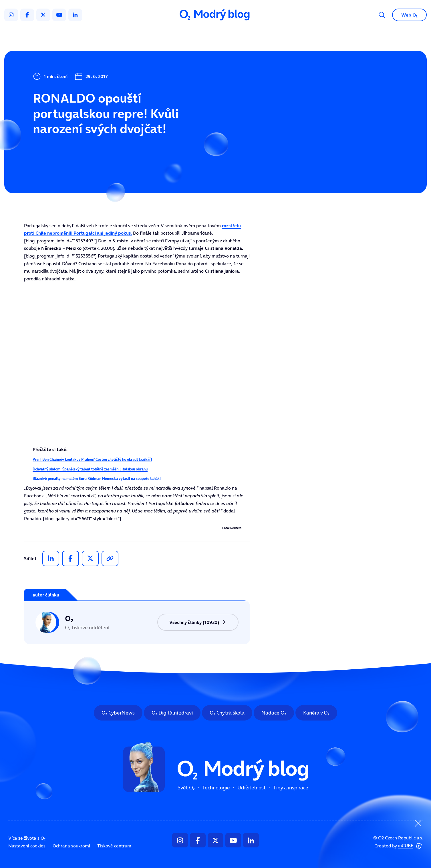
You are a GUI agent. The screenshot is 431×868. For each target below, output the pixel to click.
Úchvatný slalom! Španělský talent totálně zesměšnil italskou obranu (90, 469)
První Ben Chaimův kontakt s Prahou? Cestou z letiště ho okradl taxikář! (92, 459)
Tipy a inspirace (274, 33)
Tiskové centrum (114, 846)
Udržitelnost (228, 33)
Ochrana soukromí (71, 846)
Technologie (185, 33)
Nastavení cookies (27, 846)
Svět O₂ (148, 33)
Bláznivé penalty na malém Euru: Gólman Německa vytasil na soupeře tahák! (97, 479)
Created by (399, 846)
